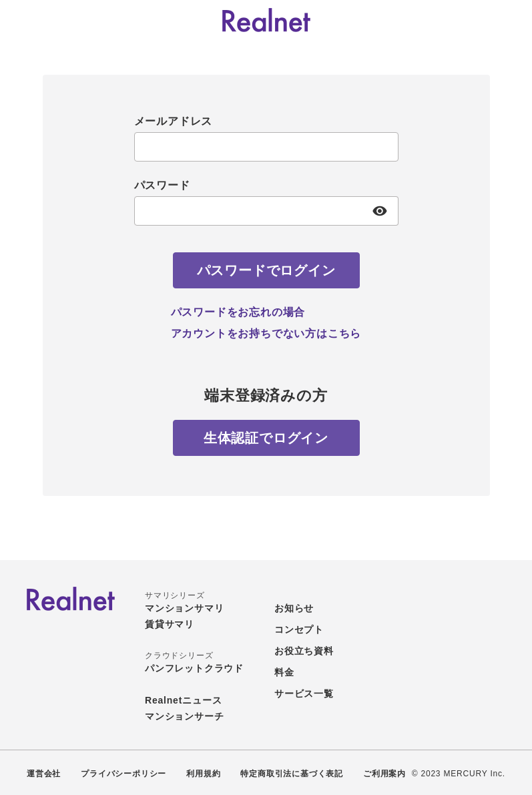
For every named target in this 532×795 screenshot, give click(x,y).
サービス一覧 (304, 694)
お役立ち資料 (304, 651)
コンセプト (299, 629)
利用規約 (203, 774)
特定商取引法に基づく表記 (292, 774)
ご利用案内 (384, 774)
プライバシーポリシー (123, 774)
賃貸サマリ (170, 624)
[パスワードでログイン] (266, 270)
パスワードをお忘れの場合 (238, 312)
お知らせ (294, 608)
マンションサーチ (184, 716)
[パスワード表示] (380, 211)
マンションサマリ (184, 608)
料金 (284, 672)
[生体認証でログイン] (266, 438)
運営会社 (44, 774)
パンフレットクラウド (194, 668)
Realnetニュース (183, 700)
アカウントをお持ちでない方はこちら (266, 333)
